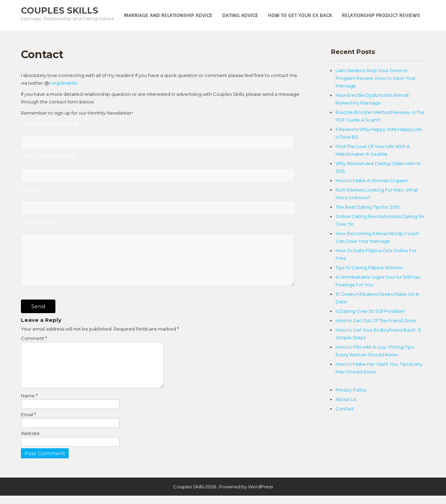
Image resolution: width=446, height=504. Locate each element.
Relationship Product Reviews (381, 15)
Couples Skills (60, 10)
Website (30, 442)
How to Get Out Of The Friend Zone (376, 320)
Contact (345, 409)
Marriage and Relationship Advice (168, 15)
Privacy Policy (351, 390)
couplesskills (63, 83)
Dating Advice (240, 15)
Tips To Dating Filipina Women (369, 267)
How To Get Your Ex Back (300, 15)
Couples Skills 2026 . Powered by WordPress (223, 495)
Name (29, 404)
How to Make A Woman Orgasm (372, 180)
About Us (346, 399)
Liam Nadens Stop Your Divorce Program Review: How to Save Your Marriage (376, 78)
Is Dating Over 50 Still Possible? (371, 311)
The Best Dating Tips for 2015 (367, 207)
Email (28, 423)
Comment (34, 338)
